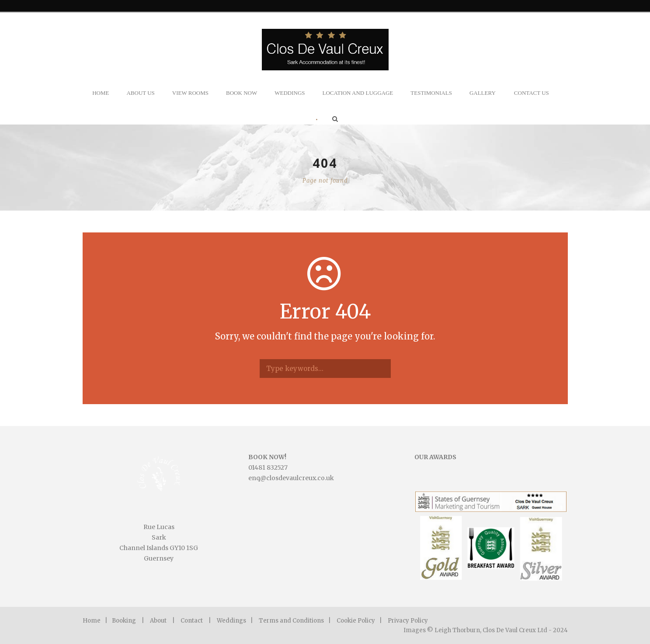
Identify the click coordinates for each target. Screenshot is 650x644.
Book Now (242, 93)
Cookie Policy (356, 621)
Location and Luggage (358, 93)
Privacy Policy (408, 621)
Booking (124, 621)
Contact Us (532, 93)
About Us (140, 93)
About (158, 621)
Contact (192, 621)
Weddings (290, 93)
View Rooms (190, 93)
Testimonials (431, 93)
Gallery (483, 93)
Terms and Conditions (291, 621)
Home (101, 93)
